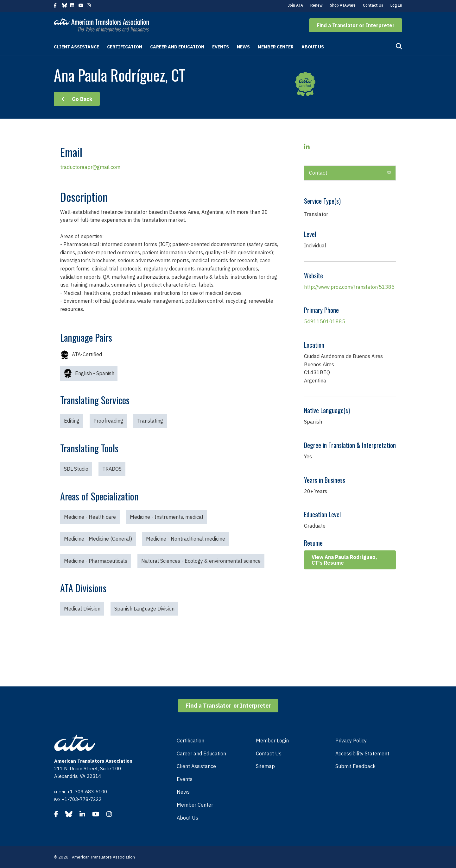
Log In (396, 5)
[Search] (399, 46)
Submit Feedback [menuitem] (355, 766)
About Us (313, 47)
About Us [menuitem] (187, 818)
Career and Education (177, 47)
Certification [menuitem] (190, 741)
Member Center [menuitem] (195, 805)
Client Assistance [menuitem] (196, 766)
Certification (125, 47)
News (243, 47)
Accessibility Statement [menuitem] (362, 753)
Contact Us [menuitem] (269, 753)
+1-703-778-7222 (82, 799)
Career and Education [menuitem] (201, 753)
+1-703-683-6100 (87, 792)
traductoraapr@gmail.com (90, 167)
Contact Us (373, 5)
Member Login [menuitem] (272, 741)
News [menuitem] (183, 792)
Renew (317, 5)
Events (221, 47)
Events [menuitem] (185, 779)
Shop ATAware (343, 5)
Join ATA (295, 5)
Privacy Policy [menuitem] (351, 741)
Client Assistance (76, 47)
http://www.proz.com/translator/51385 (349, 287)
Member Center (276, 47)
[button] (356, 25)
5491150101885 (325, 321)
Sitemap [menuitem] (265, 766)
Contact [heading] (318, 173)
